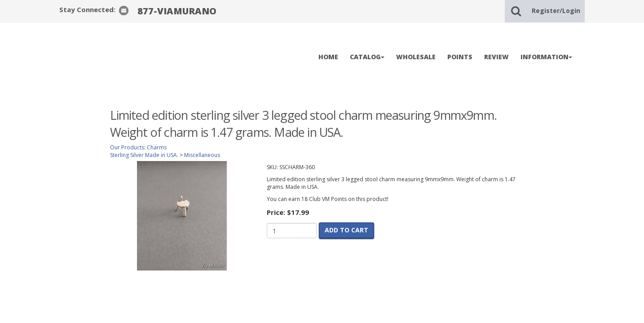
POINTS (460, 57)
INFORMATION (546, 57)
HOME (328, 57)
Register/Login (556, 11)
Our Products (127, 147)
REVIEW (496, 57)
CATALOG (367, 57)
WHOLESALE (416, 57)
